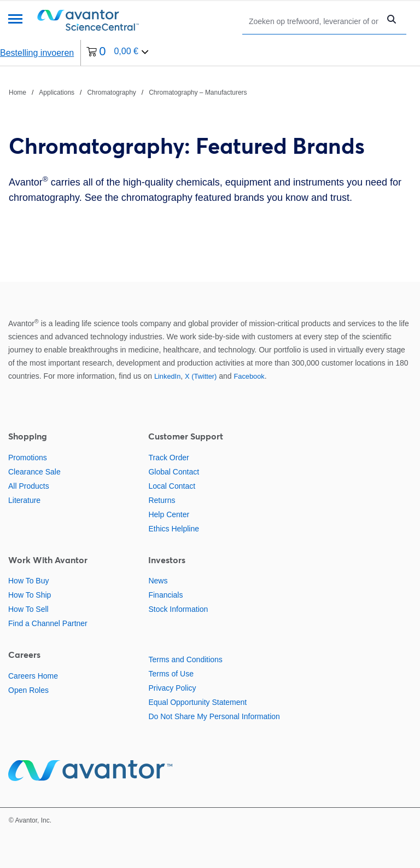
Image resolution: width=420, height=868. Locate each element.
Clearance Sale (34, 472)
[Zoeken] (314, 21)
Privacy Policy (172, 688)
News (158, 581)
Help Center (169, 514)
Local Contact (172, 486)
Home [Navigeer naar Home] (17, 92)
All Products (29, 486)
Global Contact (174, 472)
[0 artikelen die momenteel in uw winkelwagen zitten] (118, 53)
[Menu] (15, 20)
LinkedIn (167, 376)
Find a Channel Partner (48, 623)
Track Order (168, 458)
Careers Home (33, 676)
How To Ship (30, 595)
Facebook (249, 376)
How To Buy (28, 581)
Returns (162, 500)
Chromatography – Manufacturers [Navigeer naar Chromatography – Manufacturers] (198, 92)
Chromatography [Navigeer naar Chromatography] (111, 92)
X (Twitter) (201, 376)
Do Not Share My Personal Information (214, 716)
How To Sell (28, 609)
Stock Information (178, 609)
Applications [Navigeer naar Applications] (57, 92)
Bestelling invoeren (37, 53)
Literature (24, 500)
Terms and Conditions (185, 659)
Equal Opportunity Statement (197, 702)
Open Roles (28, 690)
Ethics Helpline (174, 529)
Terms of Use (171, 674)
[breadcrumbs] (128, 92)
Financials (165, 595)
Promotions (28, 458)
